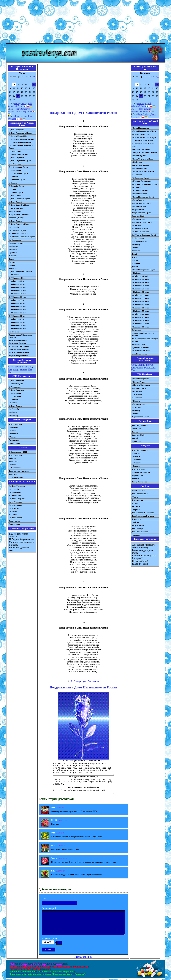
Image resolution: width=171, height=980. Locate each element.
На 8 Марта (14, 508)
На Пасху (13, 403)
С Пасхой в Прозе (16, 186)
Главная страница (83, 957)
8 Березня (136, 466)
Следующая (80, 681)
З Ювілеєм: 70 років (140, 320)
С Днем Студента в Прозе (20, 161)
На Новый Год (15, 492)
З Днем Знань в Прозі (141, 203)
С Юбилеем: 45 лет (17, 306)
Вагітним (136, 506)
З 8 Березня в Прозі (140, 178)
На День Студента (17, 499)
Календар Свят (138, 344)
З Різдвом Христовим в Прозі (144, 152)
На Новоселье (15, 240)
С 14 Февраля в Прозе (18, 167)
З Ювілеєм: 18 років (140, 282)
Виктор (28, 367)
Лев (30, 369)
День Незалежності (140, 532)
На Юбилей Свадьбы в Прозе (22, 237)
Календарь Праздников (19, 346)
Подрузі (135, 260)
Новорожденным (16, 243)
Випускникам (138, 210)
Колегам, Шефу (138, 216)
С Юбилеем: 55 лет (17, 313)
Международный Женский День (20, 105)
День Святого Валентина (143, 513)
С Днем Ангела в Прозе (19, 224)
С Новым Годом (16, 384)
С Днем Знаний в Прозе (19, 205)
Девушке (13, 268)
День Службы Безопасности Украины (20, 110)
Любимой (13, 249)
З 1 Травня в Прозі (140, 191)
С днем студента (16, 477)
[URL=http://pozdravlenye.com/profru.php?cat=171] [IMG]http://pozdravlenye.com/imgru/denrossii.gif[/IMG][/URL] (83, 782)
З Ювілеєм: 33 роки (140, 295)
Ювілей (135, 438)
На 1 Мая (13, 515)
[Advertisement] (85, 22)
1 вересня (136, 535)
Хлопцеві (136, 263)
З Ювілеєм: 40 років (140, 301)
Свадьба (12, 430)
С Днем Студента (16, 157)
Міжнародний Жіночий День (141, 105)
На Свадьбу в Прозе (17, 230)
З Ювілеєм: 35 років (140, 298)
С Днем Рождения (17, 130)
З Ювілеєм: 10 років (140, 279)
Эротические (14, 521)
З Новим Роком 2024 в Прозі (144, 137)
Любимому (13, 246)
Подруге (12, 262)
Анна (11, 367)
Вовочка (135, 479)
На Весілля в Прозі (140, 229)
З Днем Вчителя (139, 206)
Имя (44, 899)
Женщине (13, 256)
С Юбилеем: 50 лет (17, 310)
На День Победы (16, 518)
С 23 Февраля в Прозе (18, 173)
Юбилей (12, 437)
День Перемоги (138, 469)
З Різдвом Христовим (141, 149)
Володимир (137, 368)
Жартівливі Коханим (141, 417)
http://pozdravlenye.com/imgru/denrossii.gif (83, 792)
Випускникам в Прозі (141, 213)
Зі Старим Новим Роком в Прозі (143, 145)
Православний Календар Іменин (142, 334)
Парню (12, 265)
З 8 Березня (137, 175)
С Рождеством (15, 151)
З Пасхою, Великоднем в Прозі (145, 184)
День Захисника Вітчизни (143, 516)
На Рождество (15, 496)
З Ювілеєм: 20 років (140, 286)
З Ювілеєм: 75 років (140, 324)
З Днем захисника (139, 168)
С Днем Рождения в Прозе (20, 133)
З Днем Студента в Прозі (142, 159)
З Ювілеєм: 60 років (140, 314)
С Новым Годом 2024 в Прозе (21, 139)
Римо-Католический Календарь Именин (18, 342)
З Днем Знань (138, 200)
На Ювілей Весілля (140, 232)
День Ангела (137, 500)
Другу (11, 259)
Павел (11, 372)
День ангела (14, 461)
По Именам (14, 332)
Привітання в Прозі (140, 347)
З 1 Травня (136, 187)
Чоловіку (136, 251)
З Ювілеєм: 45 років (140, 305)
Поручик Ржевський (141, 472)
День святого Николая (19, 471)
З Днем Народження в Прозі (144, 131)
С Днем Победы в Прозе (19, 199)
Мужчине (13, 253)
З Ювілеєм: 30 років (140, 292)
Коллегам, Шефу (16, 218)
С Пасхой (13, 183)
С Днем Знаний (15, 202)
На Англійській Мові (141, 351)
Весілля (135, 432)
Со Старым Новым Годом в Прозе (21, 147)
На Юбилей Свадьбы (18, 234)
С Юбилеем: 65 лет (17, 319)
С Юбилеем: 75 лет (17, 325)
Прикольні (136, 441)
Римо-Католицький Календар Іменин (145, 340)
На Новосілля (138, 238)
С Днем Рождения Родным (20, 272)
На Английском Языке (19, 352)
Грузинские (14, 440)
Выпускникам (15, 211)
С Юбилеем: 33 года (17, 297)
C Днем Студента (16, 390)
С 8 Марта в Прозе (17, 180)
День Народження (139, 425)
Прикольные (14, 443)
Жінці (134, 254)
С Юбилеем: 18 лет (17, 284)
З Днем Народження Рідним (144, 270)
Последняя (93, 681)
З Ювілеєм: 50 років (140, 308)
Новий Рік (136, 429)
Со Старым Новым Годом (20, 142)
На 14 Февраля (15, 502)
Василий (19, 367)
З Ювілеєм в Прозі (140, 276)
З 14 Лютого (137, 162)
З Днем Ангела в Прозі (142, 222)
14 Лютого (136, 460)
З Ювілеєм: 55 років (140, 311)
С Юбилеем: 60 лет (17, 316)
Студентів (136, 456)
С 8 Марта (13, 176)
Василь (141, 365)
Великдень (136, 519)
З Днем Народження (140, 128)
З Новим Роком (138, 382)
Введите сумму (50, 938)
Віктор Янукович (139, 482)
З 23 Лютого (137, 395)
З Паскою (136, 401)
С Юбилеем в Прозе (17, 278)
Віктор (150, 365)
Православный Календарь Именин (20, 336)
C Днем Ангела (15, 406)
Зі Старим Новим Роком (142, 141)
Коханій (135, 248)
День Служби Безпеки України (142, 110)
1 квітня (135, 522)
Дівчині (135, 267)
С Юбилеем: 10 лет (17, 281)
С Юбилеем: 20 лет (17, 287)
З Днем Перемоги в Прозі (143, 197)
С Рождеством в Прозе (18, 154)
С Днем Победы (16, 196)
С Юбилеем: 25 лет (17, 291)
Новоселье (13, 434)
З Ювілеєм (136, 273)
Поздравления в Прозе (19, 349)
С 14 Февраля (15, 164)
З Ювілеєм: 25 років (140, 289)
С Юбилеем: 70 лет (17, 322)
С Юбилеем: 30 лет (17, 294)
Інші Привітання (139, 354)
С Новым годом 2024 (18, 452)
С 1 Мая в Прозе (16, 192)
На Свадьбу (14, 227)
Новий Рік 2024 (138, 491)
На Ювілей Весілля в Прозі (144, 235)
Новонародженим (139, 241)
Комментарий (49, 908)
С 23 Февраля (15, 170)
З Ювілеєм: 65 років (140, 317)
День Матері (137, 529)
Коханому (136, 244)
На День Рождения (17, 486)
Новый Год (13, 427)
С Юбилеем (14, 275)
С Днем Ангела (15, 221)
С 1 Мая (12, 189)
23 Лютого (136, 463)
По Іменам (136, 330)
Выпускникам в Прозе (19, 215)
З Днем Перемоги (139, 194)
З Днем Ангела (138, 219)
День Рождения (15, 424)
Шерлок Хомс (138, 475)
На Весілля (136, 225)
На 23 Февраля (15, 505)
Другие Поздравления (18, 356)
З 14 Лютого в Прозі (140, 165)
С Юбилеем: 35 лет (17, 300)
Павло (134, 370)
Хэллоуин (13, 474)
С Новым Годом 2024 (18, 136)
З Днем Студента (139, 156)
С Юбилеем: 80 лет (17, 329)
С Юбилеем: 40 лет (17, 303)
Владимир (13, 369)
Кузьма (23, 369)
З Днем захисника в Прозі (143, 172)
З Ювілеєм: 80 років (140, 327)
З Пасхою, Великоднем (142, 181)
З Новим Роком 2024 (140, 134)
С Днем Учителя (16, 208)
